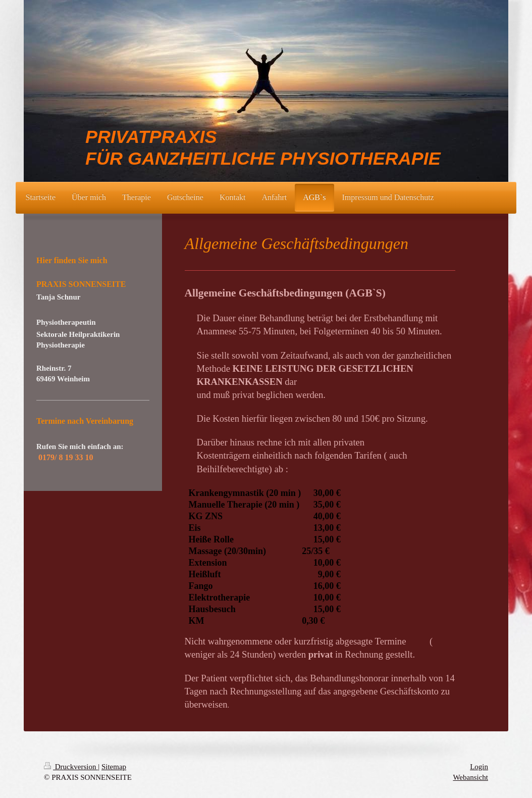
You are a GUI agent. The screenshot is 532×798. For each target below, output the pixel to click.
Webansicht (470, 777)
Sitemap (114, 767)
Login (479, 767)
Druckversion (71, 767)
